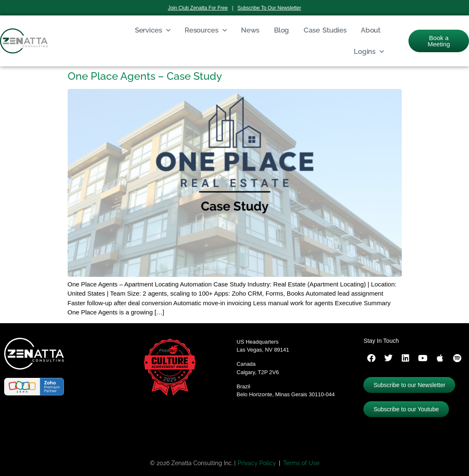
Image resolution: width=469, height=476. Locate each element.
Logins (369, 52)
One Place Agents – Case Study (145, 76)
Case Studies (325, 30)
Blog (281, 30)
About (371, 30)
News (250, 30)
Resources (205, 30)
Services (152, 30)
